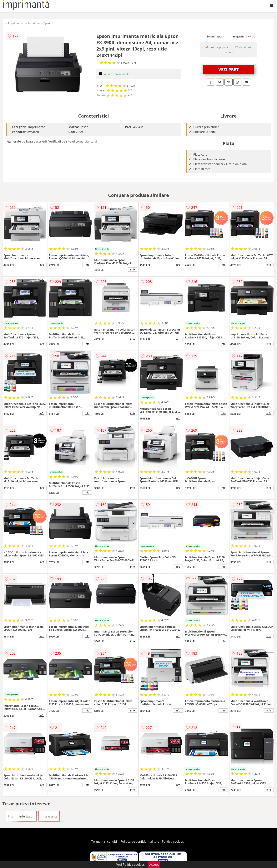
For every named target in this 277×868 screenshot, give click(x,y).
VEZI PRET (229, 69)
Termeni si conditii (105, 841)
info (42, 265)
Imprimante (15, 23)
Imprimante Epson (40, 23)
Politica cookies (173, 841)
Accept (154, 865)
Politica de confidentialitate (140, 841)
